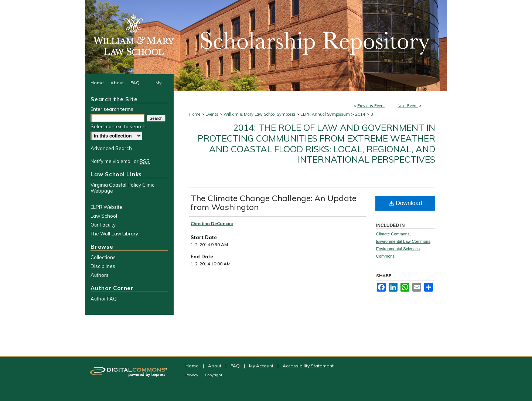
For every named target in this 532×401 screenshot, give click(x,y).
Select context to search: (119, 126)
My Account (262, 366)
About (215, 366)
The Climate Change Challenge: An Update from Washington (274, 203)
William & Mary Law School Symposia (260, 114)
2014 (361, 114)
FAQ (236, 366)
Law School (104, 216)
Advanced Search (111, 148)
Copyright (214, 375)
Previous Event (371, 106)
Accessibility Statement (308, 366)
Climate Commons (393, 234)
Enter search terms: (112, 109)
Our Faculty (103, 225)
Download (405, 203)
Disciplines (103, 266)
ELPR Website (106, 207)
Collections (103, 257)
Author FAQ (104, 299)
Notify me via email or (120, 161)
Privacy (192, 375)
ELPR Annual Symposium (326, 114)
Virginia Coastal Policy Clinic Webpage (122, 188)
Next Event (408, 106)
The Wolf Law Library (114, 234)
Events (212, 114)
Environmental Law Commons (403, 241)
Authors (100, 275)
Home (195, 114)
